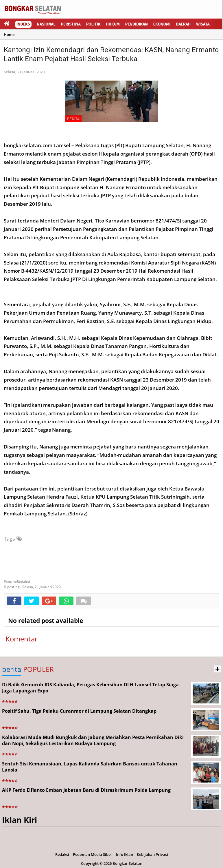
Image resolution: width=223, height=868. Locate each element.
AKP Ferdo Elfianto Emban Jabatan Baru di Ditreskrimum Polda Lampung (86, 790)
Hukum (113, 24)
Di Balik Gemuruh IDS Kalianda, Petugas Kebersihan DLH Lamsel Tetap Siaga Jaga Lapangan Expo (90, 688)
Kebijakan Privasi (152, 854)
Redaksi (62, 854)
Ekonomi (162, 24)
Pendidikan (137, 24)
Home (9, 34)
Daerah (183, 24)
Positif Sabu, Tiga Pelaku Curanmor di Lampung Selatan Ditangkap (79, 711)
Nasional (46, 24)
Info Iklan (125, 854)
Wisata (203, 24)
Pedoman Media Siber (93, 854)
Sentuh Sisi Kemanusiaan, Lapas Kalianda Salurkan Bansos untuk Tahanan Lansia (90, 767)
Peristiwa (71, 24)
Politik (93, 24)
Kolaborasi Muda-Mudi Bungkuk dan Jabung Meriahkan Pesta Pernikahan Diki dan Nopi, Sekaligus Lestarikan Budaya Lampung (93, 740)
